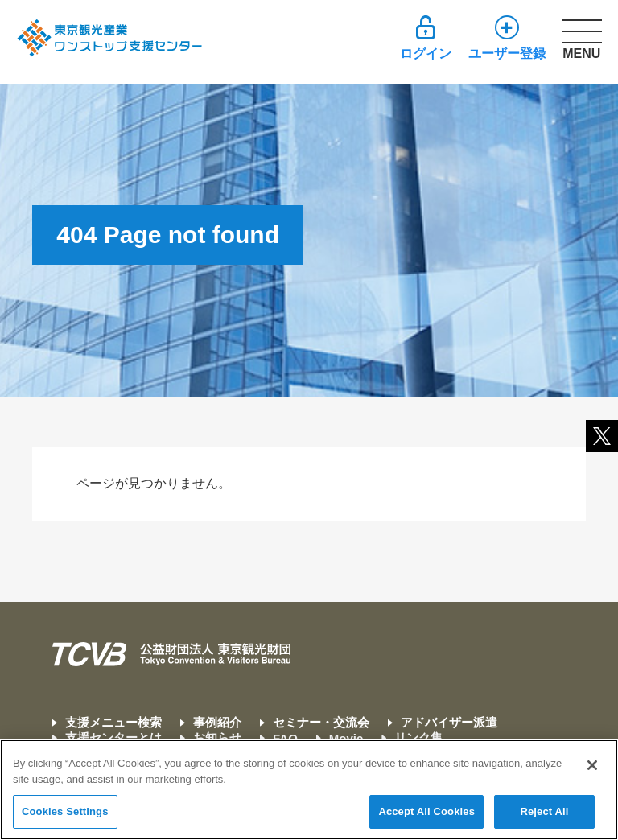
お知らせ (217, 737)
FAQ (285, 738)
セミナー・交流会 (321, 722)
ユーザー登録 (507, 54)
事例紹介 (217, 722)
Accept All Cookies (426, 812)
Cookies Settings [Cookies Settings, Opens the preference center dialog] (65, 812)
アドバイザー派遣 (449, 722)
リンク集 (418, 737)
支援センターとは (113, 737)
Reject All (544, 812)
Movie (346, 738)
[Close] (592, 766)
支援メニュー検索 (113, 722)
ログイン (426, 54)
